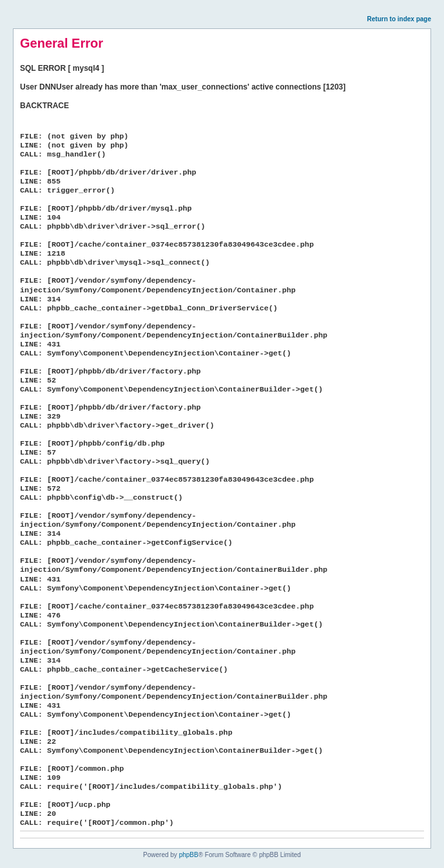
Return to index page (399, 19)
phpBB (189, 855)
